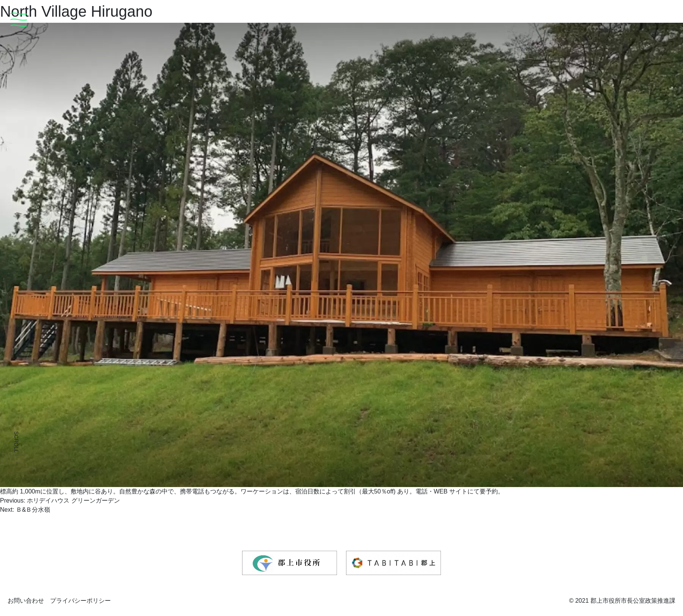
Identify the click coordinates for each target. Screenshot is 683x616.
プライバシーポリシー (80, 601)
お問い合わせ (26, 601)
